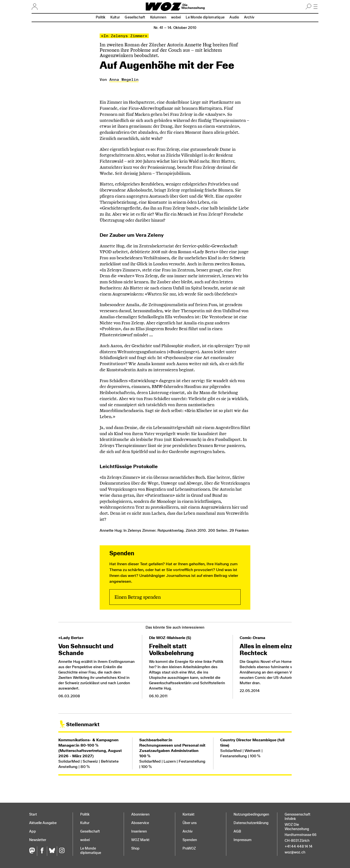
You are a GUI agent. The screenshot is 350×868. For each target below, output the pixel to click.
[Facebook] (42, 851)
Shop (135, 848)
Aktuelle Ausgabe (43, 823)
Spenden (190, 840)
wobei (176, 17)
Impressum (243, 840)
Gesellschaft (135, 17)
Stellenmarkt (83, 724)
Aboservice (140, 823)
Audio (234, 17)
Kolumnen (158, 17)
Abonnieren (140, 814)
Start (33, 814)
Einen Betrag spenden (138, 597)
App (33, 831)
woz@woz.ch (295, 852)
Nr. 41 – (175, 28)
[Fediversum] (33, 851)
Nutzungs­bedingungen (251, 814)
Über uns (190, 823)
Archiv (249, 17)
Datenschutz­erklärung (251, 823)
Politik (101, 17)
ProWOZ (189, 848)
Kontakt (188, 814)
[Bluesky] (52, 851)
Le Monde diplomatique (205, 17)
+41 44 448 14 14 (299, 847)
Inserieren (139, 831)
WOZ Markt (140, 840)
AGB (237, 831)
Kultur (115, 17)
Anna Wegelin (124, 80)
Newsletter (38, 840)
